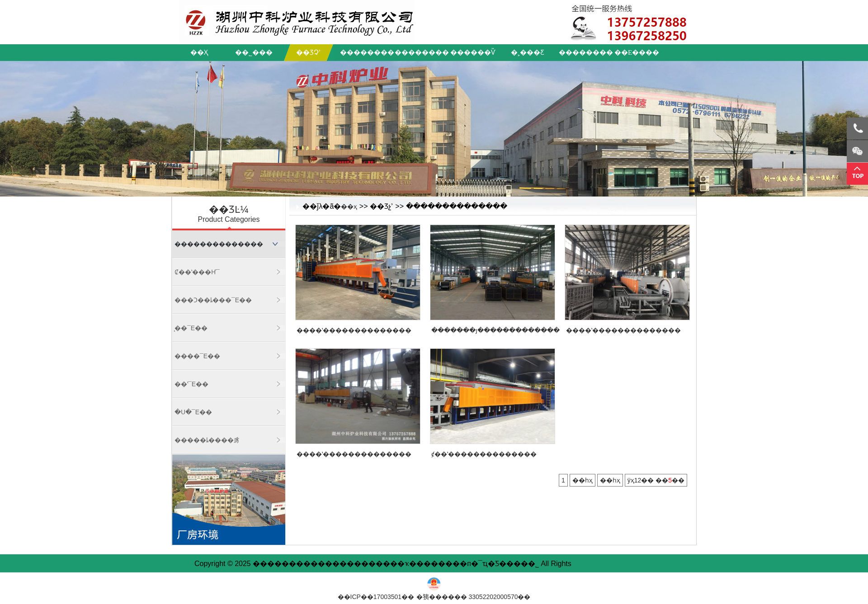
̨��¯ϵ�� (191, 328)
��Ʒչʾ (309, 52)
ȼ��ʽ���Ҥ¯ (197, 272)
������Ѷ (473, 52)
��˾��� (254, 52)
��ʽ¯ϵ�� (191, 384)
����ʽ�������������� (354, 330)
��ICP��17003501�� (376, 597)
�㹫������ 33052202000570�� (474, 597)
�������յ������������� (495, 330)
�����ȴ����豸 (207, 440)
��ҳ (199, 52)
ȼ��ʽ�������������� (484, 454)
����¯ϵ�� (197, 356)
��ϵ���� (637, 52)
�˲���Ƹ (528, 52)
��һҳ (583, 480)
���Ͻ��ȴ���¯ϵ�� (213, 300)
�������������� (219, 244)
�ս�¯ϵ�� (193, 412)
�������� (365, 52)
